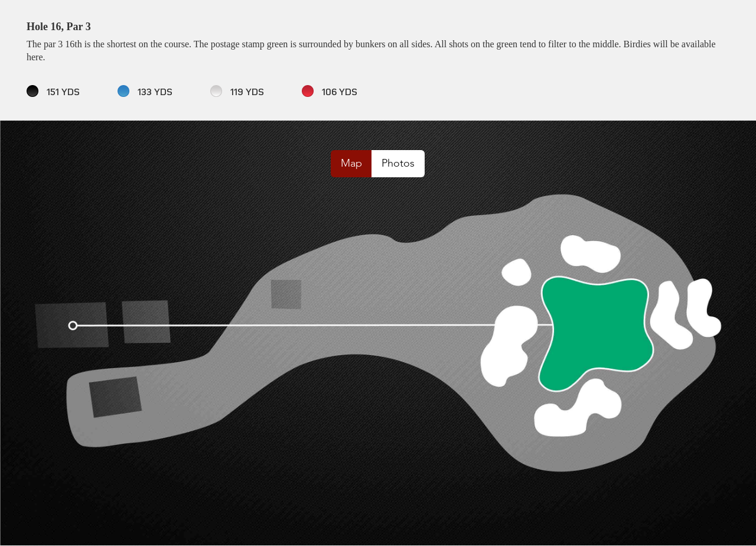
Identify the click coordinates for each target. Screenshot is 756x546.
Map (351, 163)
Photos (398, 163)
